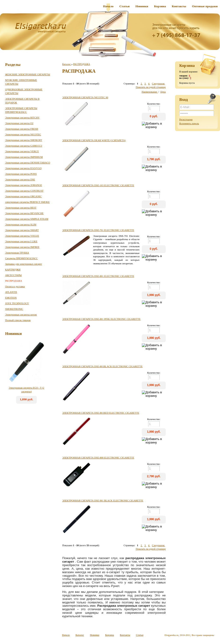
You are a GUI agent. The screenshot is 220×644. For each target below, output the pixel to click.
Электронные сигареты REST (21, 208)
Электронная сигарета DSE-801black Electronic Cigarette (102, 366)
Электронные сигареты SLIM (21, 225)
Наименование (150, 92)
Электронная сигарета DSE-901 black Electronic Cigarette (103, 501)
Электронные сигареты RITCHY (22, 118)
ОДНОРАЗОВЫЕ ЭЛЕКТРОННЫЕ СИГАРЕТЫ (24, 91)
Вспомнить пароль (189, 123)
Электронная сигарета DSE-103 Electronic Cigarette (98, 185)
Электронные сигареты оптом (21, 315)
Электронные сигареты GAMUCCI (24, 146)
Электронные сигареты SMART (22, 230)
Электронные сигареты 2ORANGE (24, 185)
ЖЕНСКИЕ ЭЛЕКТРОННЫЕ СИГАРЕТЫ (28, 74)
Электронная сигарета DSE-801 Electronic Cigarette (98, 276)
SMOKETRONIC (14, 309)
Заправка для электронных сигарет (24, 264)
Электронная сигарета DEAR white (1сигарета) (94, 140)
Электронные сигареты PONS (21, 174)
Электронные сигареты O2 (19, 123)
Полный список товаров (18, 320)
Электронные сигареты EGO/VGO (23, 168)
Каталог (67, 64)
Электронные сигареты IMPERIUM (24, 157)
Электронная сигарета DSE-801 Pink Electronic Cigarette (101, 319)
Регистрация (186, 119)
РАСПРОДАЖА (14, 281)
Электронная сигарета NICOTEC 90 (85, 97)
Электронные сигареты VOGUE (22, 236)
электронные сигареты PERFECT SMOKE (27, 202)
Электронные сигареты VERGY (22, 151)
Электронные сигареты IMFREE (22, 247)
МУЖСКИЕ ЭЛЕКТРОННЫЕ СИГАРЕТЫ (21, 82)
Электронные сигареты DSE (20, 180)
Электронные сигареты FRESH (22, 129)
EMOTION (11, 298)
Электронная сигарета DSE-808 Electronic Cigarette (98, 458)
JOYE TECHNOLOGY (17, 303)
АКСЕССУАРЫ (13, 275)
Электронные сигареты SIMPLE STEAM (27, 219)
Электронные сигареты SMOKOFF (24, 140)
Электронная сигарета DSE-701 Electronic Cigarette (98, 230)
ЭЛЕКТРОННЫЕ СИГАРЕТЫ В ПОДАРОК (22, 101)
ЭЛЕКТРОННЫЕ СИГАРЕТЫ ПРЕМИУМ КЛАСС (21, 110)
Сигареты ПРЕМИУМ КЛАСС (21, 258)
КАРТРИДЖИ (13, 270)
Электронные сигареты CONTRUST (24, 191)
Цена (163, 92)
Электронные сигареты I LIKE (21, 241)
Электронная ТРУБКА (17, 253)
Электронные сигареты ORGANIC (23, 196)
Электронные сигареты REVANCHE (24, 213)
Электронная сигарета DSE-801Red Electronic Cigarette (101, 413)
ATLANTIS (11, 292)
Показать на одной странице (151, 87)
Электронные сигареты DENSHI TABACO (28, 163)
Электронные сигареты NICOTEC (23, 134)
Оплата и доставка (15, 286)
